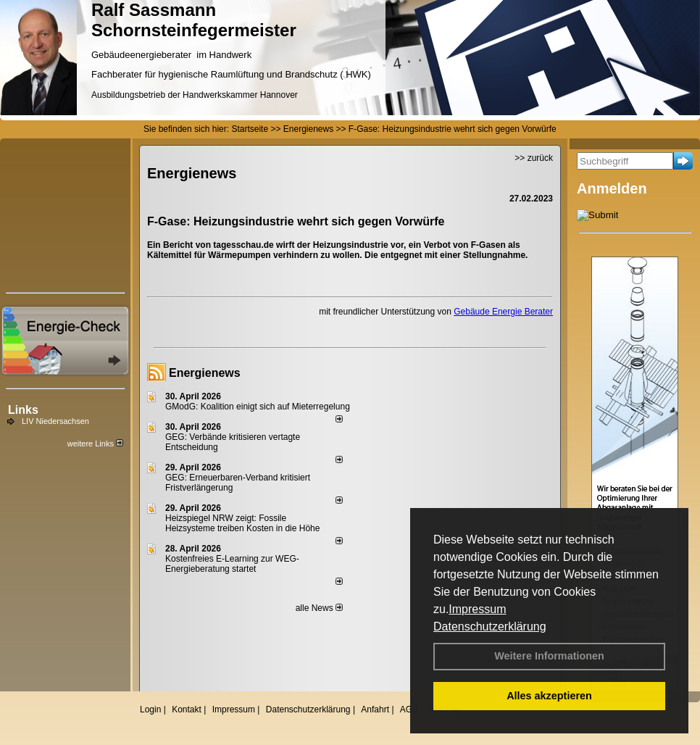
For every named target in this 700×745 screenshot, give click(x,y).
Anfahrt (375, 709)
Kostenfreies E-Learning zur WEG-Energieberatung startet (232, 564)
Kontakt (187, 709)
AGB (409, 709)
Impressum (477, 609)
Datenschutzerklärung (490, 627)
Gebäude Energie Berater (503, 312)
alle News (319, 608)
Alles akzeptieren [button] (549, 696)
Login (150, 709)
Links (23, 410)
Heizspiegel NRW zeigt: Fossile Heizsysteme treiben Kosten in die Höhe (242, 523)
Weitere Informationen (549, 656)
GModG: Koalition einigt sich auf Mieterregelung (258, 407)
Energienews (205, 373)
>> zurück (534, 158)
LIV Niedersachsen (55, 421)
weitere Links (95, 444)
